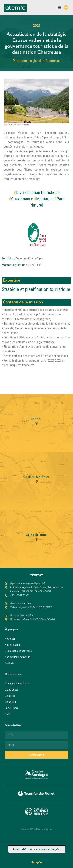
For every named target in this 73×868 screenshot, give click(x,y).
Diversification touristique (38, 192)
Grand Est (10, 696)
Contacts (10, 663)
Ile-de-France (12, 708)
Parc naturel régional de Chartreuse (37, 61)
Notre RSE (10, 639)
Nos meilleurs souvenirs (17, 657)
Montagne (45, 199)
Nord (7, 714)
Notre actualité (13, 645)
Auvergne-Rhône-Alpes (17, 684)
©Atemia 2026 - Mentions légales (37, 829)
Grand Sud (10, 702)
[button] (59, 8)
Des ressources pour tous (18, 651)
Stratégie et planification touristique (36, 289)
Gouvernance (22, 199)
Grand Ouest (11, 690)
